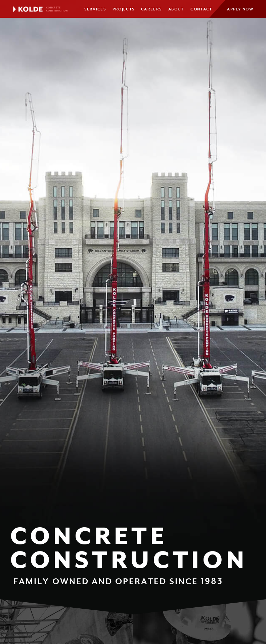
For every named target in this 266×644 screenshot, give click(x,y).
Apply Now (240, 9)
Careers (151, 9)
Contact (201, 9)
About (176, 9)
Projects (123, 9)
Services (95, 9)
